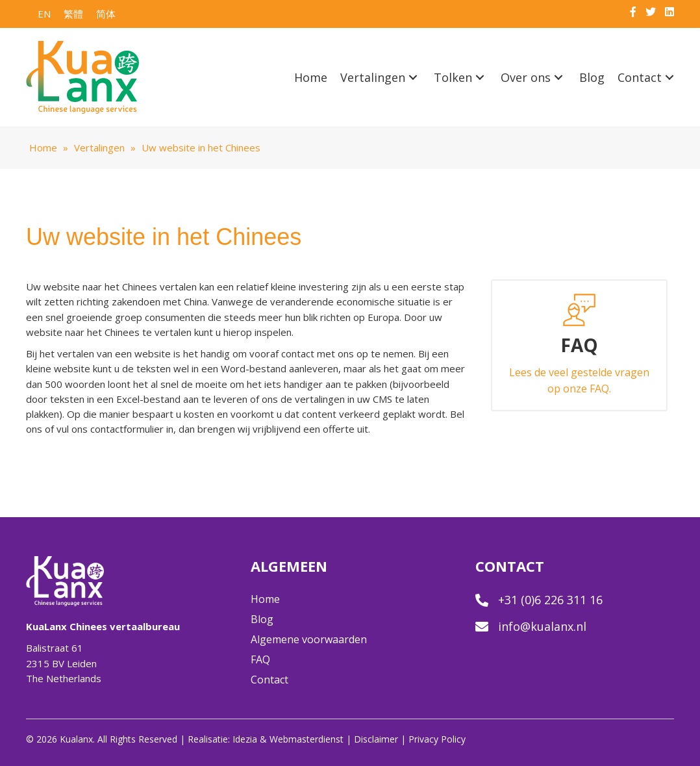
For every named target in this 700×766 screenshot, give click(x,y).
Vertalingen (99, 147)
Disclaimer (376, 739)
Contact (269, 680)
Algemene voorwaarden (309, 639)
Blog (262, 619)
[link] (311, 78)
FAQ (260, 659)
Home (43, 147)
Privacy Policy (437, 739)
